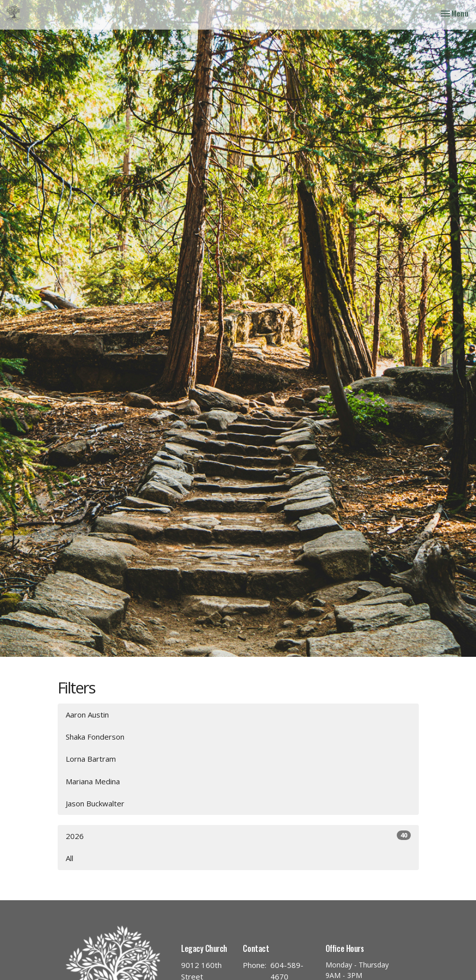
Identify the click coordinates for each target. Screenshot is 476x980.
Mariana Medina (93, 781)
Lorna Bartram (91, 759)
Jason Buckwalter (95, 803)
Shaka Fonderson (95, 737)
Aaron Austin (87, 715)
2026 (238, 836)
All (69, 858)
